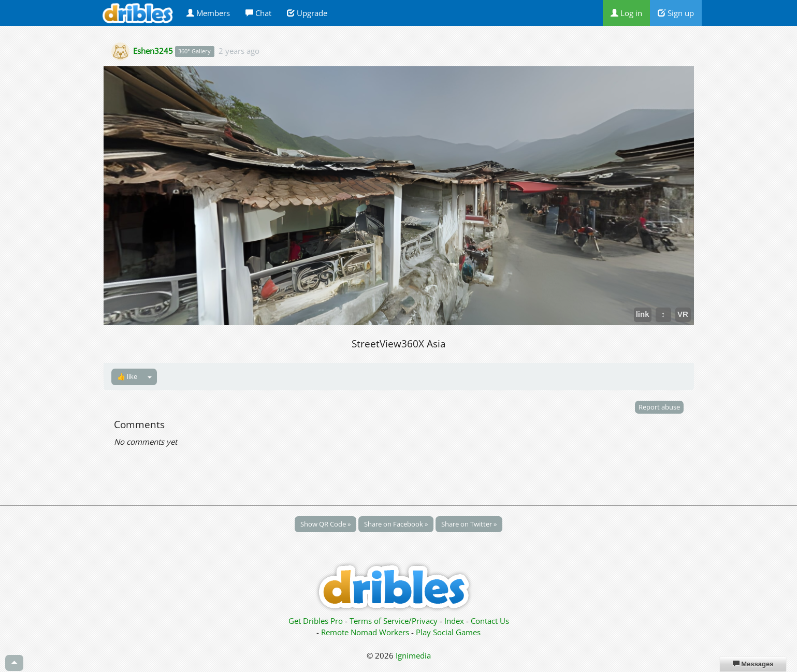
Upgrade (307, 13)
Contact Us (490, 621)
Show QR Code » (325, 524)
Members (208, 13)
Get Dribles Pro (317, 621)
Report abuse (659, 407)
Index (454, 621)
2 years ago (239, 51)
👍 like (127, 376)
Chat (258, 13)
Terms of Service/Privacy (394, 621)
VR (683, 314)
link (643, 314)
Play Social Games (448, 632)
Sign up (676, 13)
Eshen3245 (153, 51)
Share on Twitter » (469, 524)
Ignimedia (413, 655)
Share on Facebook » (396, 524)
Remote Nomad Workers (366, 632)
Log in (626, 13)
